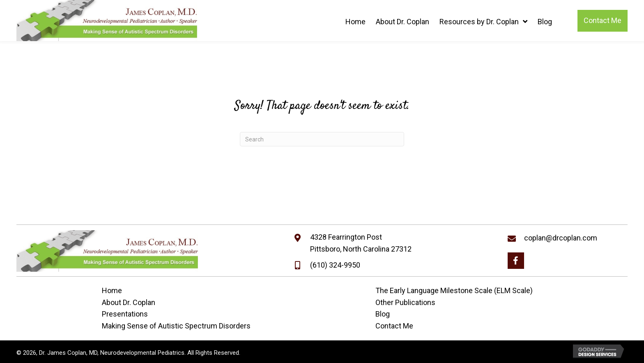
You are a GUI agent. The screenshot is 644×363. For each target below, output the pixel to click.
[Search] (322, 139)
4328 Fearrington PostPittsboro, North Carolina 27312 (361, 243)
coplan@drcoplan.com (561, 238)
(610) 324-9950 (335, 265)
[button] (516, 261)
